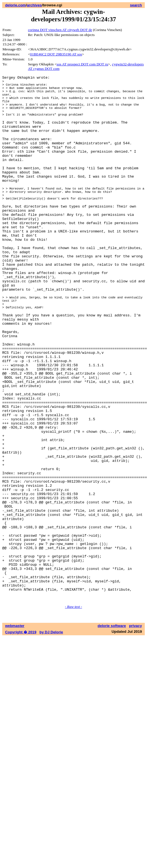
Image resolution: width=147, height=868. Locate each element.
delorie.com (15, 5)
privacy (136, 734)
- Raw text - (74, 715)
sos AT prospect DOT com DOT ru (82, 64)
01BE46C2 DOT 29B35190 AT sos (56, 54)
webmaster (15, 734)
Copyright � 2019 (21, 740)
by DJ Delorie (51, 740)
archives (34, 5)
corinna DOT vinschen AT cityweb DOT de (60, 30)
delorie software (112, 734)
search (136, 5)
